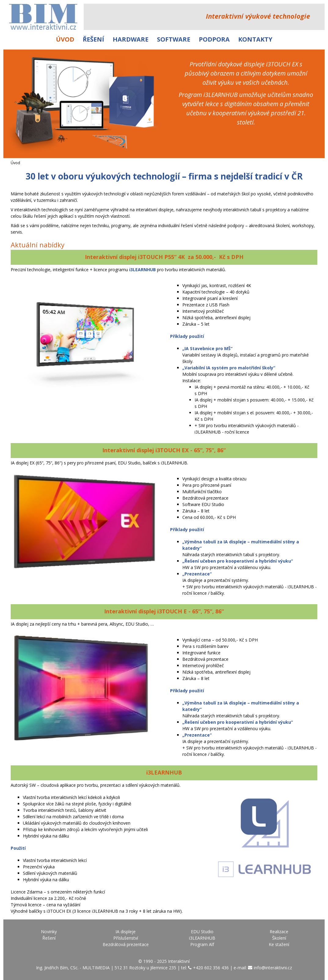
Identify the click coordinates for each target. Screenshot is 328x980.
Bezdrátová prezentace (126, 944)
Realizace (279, 932)
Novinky (49, 932)
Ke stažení (279, 944)
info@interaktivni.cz (273, 968)
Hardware (131, 39)
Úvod (65, 39)
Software (174, 39)
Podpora (214, 39)
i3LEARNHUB (202, 938)
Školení (279, 938)
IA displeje (126, 932)
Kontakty (255, 39)
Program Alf (202, 944)
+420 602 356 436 (211, 968)
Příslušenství (126, 938)
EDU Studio (202, 932)
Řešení (93, 39)
